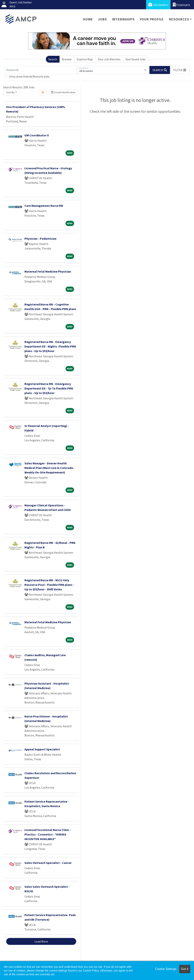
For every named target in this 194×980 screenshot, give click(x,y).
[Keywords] (41, 70)
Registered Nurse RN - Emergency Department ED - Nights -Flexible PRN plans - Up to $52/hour (50, 346)
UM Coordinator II (37, 135)
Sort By (10, 92)
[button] (180, 70)
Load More (41, 941)
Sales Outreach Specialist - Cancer (48, 863)
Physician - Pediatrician (40, 239)
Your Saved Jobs (136, 59)
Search (53, 59)
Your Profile (152, 19)
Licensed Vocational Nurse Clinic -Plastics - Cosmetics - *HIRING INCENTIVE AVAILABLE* (48, 834)
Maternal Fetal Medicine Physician (48, 271)
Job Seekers (158, 5)
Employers (181, 5)
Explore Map (85, 59)
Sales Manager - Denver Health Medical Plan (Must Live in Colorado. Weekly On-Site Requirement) (49, 468)
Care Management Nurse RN (44, 206)
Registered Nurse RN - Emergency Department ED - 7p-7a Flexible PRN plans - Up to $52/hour (49, 388)
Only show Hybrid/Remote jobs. (30, 76)
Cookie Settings (166, 969)
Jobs (102, 19)
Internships (123, 19)
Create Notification (63, 92)
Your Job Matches (109, 59)
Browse (67, 59)
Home (88, 19)
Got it (185, 969)
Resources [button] (179, 19)
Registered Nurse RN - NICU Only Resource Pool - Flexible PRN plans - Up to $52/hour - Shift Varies (49, 585)
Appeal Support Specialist (42, 749)
